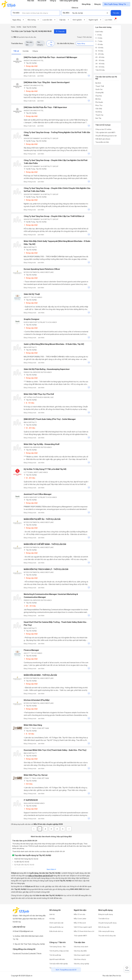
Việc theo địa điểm (80, 951)
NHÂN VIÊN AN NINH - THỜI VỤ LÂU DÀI (40, 675)
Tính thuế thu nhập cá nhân (59, 951)
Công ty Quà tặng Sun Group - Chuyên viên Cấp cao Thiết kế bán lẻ (54, 216)
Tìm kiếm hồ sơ (104, 919)
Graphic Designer (32, 319)
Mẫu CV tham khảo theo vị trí (84, 931)
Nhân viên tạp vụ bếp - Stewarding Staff (42, 444)
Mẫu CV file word (80, 923)
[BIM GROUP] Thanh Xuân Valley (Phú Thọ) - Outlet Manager (50, 419)
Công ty (35, 51)
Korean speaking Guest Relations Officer (42, 269)
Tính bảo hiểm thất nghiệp (58, 964)
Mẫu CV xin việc (80, 914)
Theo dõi (60, 31)
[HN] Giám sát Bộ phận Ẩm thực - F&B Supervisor (45, 107)
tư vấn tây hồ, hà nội (22, 862)
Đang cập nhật (31, 66)
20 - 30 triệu (30, 606)
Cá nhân (26, 51)
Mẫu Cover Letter (80, 919)
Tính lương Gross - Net (57, 947)
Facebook (17, 954)
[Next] (69, 829)
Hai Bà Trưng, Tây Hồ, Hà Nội (35, 141)
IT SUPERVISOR (31, 800)
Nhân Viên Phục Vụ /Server (36, 775)
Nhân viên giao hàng (33, 725)
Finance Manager (31, 650)
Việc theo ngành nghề (82, 955)
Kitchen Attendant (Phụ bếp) (37, 700)
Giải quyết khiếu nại (56, 927)
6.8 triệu (28, 784)
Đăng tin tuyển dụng (106, 914)
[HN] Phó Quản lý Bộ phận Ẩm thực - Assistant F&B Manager (51, 57)
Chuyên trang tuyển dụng (107, 923)
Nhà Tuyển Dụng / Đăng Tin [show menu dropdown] (115, 4)
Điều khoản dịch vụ (56, 931)
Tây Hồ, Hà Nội (30, 63)
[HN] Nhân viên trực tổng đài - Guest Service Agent (47, 82)
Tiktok (39, 954)
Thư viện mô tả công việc (107, 936)
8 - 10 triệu (29, 403)
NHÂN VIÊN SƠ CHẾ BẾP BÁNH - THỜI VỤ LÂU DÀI (45, 544)
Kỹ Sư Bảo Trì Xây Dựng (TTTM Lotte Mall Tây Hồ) (45, 469)
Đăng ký (97, 4)
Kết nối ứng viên (104, 927)
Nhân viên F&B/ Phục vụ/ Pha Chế (39, 394)
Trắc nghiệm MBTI (80, 936)
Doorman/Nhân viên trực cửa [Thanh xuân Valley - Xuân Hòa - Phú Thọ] (55, 750)
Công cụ (75, 8)
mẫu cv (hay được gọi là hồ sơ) (41, 876)
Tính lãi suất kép (55, 955)
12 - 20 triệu (29, 428)
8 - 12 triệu (29, 734)
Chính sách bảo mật (56, 923)
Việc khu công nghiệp (81, 964)
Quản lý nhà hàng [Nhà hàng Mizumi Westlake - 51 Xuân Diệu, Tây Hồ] (54, 344)
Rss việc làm (107, 976)
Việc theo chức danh (81, 947)
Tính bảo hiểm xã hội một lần (59, 968)
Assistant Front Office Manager (38, 494)
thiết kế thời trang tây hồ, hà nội (26, 859)
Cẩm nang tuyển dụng (106, 931)
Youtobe (25, 954)
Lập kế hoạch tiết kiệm (57, 959)
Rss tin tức (117, 976)
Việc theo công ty (80, 959)
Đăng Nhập (86, 4)
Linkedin (32, 954)
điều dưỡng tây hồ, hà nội (24, 868)
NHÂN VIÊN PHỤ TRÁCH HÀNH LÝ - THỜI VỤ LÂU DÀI (46, 569)
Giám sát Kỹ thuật (32, 294)
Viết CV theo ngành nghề (83, 927)
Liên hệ (52, 914)
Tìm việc (116, 13)
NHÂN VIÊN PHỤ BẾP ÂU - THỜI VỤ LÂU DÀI (42, 519)
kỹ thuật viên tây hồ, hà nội (24, 865)
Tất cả (16, 51)
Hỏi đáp (52, 919)
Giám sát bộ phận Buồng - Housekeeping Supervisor (47, 369)
